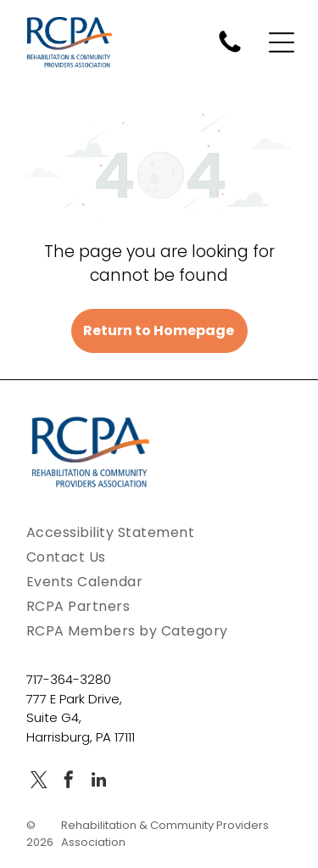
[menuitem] (159, 532)
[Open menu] (282, 42)
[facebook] (69, 782)
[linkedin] (98, 782)
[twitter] (39, 782)
